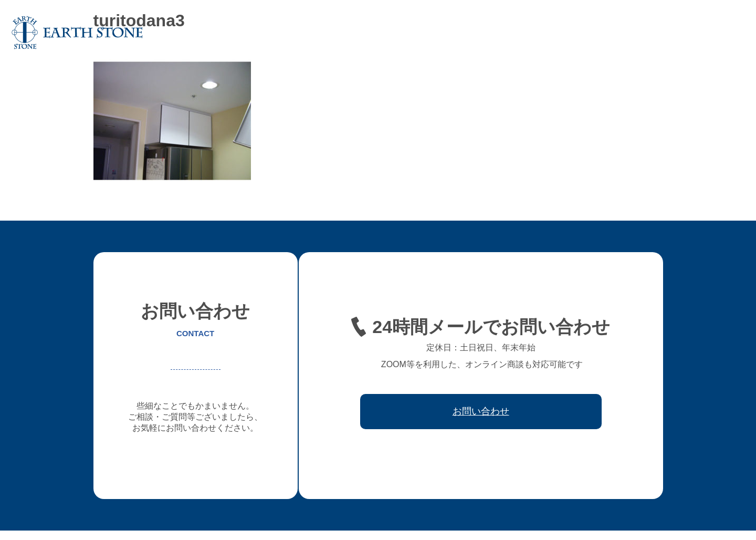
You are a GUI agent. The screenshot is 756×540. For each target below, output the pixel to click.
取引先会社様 (659, 33)
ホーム (293, 33)
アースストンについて (354, 33)
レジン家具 (550, 33)
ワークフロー (603, 33)
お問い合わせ (716, 33)
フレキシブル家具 (489, 33)
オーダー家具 (425, 33)
